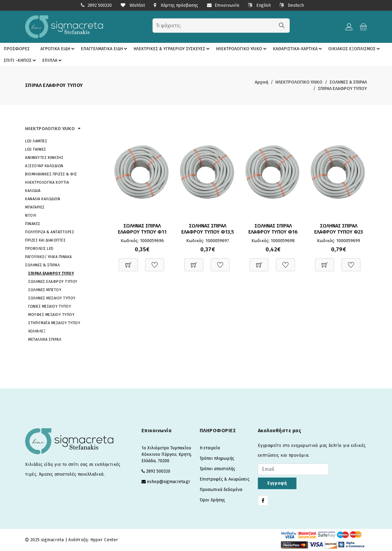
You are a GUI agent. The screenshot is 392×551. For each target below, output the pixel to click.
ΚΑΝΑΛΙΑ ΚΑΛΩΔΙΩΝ (43, 199)
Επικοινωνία (223, 5)
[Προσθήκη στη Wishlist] (155, 262)
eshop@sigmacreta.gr (169, 482)
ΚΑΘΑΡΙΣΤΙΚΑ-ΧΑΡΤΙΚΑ (298, 49)
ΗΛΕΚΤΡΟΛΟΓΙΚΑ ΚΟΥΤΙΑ (47, 182)
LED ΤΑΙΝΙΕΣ (36, 149)
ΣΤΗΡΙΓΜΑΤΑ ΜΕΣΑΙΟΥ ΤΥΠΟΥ (54, 323)
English (259, 5)
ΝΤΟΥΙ (31, 216)
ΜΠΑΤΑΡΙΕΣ (35, 207)
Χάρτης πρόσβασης (176, 5)
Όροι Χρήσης (212, 500)
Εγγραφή (277, 483)
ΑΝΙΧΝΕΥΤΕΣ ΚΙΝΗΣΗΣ (44, 158)
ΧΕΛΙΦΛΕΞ (37, 331)
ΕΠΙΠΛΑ (53, 60)
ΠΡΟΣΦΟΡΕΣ (17, 49)
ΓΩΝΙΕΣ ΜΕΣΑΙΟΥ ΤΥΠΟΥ (50, 306)
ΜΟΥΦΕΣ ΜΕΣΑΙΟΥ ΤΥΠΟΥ (51, 315)
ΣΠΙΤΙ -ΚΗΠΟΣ (21, 60)
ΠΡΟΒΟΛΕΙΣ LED (39, 249)
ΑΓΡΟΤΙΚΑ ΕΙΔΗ (58, 49)
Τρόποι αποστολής (217, 469)
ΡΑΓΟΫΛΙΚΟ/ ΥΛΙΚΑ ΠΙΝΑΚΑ (49, 257)
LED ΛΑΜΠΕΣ (36, 141)
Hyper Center (104, 540)
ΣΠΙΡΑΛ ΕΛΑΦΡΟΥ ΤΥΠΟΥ (342, 89)
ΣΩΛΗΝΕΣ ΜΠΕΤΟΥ (45, 290)
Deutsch (292, 5)
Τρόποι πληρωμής (217, 458)
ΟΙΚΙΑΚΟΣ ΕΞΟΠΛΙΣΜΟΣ (355, 49)
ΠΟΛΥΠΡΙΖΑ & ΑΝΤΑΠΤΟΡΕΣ (50, 232)
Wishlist (133, 5)
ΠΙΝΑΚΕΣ (33, 224)
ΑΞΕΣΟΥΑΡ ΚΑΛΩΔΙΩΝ (44, 166)
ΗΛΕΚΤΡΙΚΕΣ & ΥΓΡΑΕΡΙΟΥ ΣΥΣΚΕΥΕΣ (172, 49)
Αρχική (262, 82)
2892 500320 (100, 5)
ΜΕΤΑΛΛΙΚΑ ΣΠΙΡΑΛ (45, 339)
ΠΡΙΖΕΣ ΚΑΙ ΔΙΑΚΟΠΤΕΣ (45, 240)
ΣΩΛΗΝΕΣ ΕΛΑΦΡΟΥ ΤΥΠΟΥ (53, 282)
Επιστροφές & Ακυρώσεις (225, 479)
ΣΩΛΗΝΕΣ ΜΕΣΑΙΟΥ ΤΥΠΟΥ (52, 298)
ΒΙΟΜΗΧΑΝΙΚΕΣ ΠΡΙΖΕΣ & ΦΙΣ (51, 174)
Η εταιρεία (210, 448)
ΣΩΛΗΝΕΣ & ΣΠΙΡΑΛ (348, 82)
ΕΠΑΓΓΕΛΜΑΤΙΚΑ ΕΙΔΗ (105, 49)
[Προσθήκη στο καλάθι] (128, 262)
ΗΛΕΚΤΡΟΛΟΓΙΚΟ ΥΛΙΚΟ (242, 49)
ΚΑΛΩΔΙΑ (33, 191)
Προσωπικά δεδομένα (221, 490)
